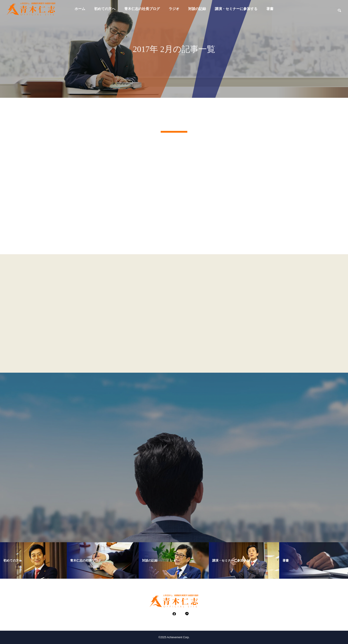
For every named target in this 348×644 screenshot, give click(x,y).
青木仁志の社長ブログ (142, 9)
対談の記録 (197, 9)
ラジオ (174, 9)
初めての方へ (105, 9)
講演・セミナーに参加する (236, 9)
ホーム (80, 9)
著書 (270, 9)
